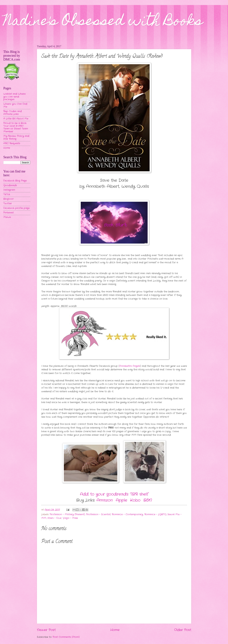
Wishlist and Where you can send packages (14, 97)
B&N (148, 500)
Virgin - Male (70, 518)
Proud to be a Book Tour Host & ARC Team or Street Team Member (16, 127)
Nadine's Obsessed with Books (103, 22)
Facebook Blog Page (15, 181)
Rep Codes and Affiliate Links (13, 113)
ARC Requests (12, 143)
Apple (121, 500)
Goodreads (10, 185)
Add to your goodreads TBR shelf (114, 494)
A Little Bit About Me (16, 119)
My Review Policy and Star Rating (16, 137)
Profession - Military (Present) (67, 514)
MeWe (7, 217)
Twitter (8, 203)
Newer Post (46, 630)
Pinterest (9, 213)
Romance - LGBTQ (155, 514)
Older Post (183, 630)
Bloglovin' (8, 199)
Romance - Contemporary (127, 514)
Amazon (105, 500)
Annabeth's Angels (130, 366)
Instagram (9, 190)
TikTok (7, 194)
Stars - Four (54, 518)
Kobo (135, 500)
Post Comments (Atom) (66, 637)
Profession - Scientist (98, 514)
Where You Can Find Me (15, 105)
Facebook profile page (16, 208)
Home (115, 630)
